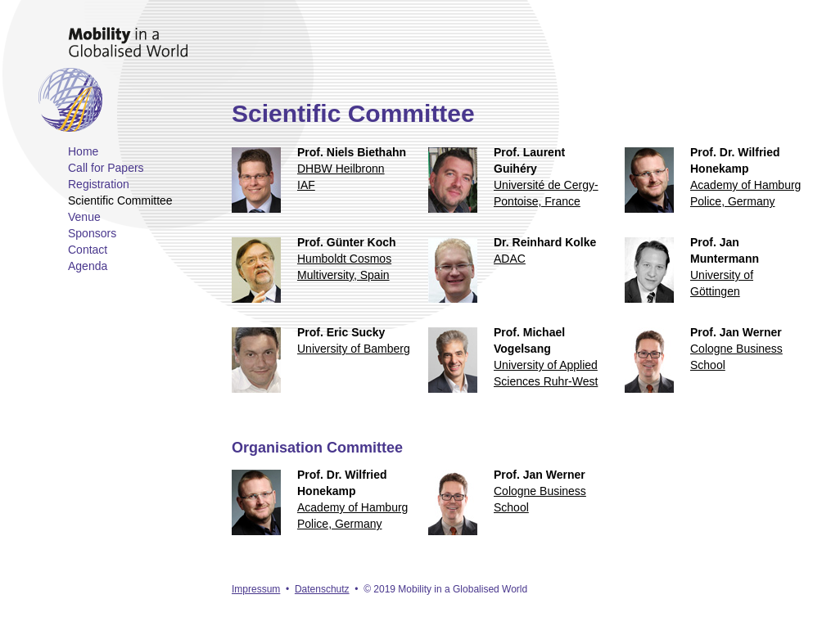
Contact (88, 250)
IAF (306, 185)
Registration (99, 184)
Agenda (88, 266)
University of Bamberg (354, 349)
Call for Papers (106, 168)
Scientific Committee (120, 200)
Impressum (256, 589)
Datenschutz (322, 589)
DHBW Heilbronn (341, 169)
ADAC (510, 259)
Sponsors (92, 233)
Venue (84, 217)
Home (83, 151)
